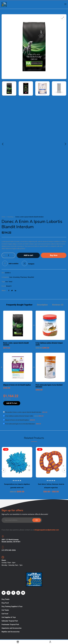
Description (42, 305)
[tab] (19, 305)
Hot (7, 282)
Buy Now (54, 255)
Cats (11, 277)
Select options (63, 466)
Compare (31, 264)
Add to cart (28, 255)
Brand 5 (9, 286)
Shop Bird (31, 277)
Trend (10, 282)
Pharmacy (24, 277)
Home (3, 217)
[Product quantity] (8, 255)
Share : (4, 291)
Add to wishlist (14, 264)
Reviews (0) (58, 305)
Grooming (10, 217)
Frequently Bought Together (19, 305)
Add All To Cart (12, 403)
